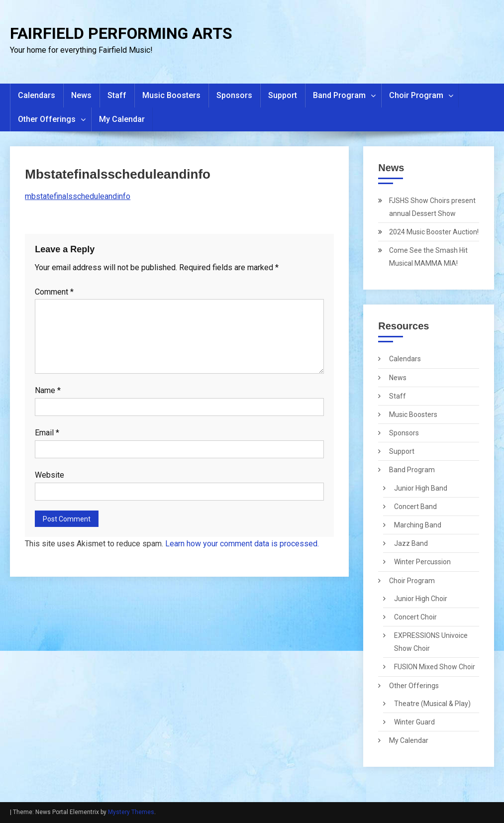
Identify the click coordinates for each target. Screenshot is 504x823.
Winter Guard (414, 722)
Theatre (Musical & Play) (432, 704)
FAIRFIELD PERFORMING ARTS (121, 33)
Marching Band (418, 525)
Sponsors (234, 95)
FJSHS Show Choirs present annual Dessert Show (432, 207)
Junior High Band (421, 488)
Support (283, 95)
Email (47, 433)
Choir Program (416, 95)
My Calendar (122, 119)
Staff (117, 95)
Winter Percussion (422, 562)
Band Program (339, 95)
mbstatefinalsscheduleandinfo (78, 196)
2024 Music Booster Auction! (434, 232)
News (81, 95)
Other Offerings (47, 119)
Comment (54, 292)
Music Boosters (171, 95)
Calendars (37, 95)
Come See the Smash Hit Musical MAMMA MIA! (428, 257)
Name (48, 390)
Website (50, 475)
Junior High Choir (421, 599)
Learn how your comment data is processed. (242, 544)
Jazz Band (411, 543)
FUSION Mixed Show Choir (435, 667)
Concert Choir (415, 617)
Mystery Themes (131, 812)
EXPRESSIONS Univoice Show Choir (431, 642)
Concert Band (415, 507)
